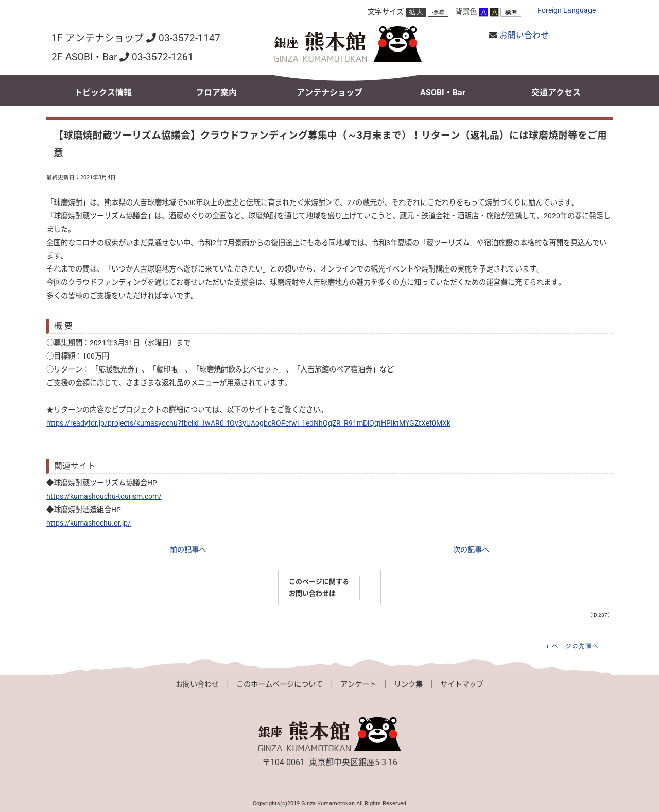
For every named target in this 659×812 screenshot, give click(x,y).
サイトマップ (462, 684)
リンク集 (408, 684)
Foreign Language (567, 11)
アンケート (358, 684)
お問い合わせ (524, 35)
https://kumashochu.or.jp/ (89, 523)
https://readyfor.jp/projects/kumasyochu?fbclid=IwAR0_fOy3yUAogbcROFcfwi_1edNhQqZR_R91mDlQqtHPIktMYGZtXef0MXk (248, 423)
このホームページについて (280, 684)
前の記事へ (188, 550)
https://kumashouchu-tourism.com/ (104, 496)
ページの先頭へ (575, 646)
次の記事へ (471, 550)
